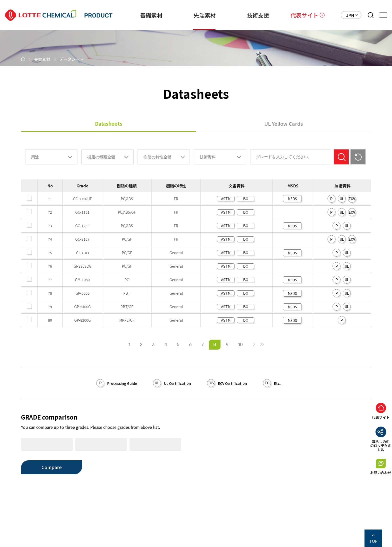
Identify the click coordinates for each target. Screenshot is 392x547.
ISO (245, 199)
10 (240, 345)
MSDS (292, 199)
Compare (52, 467)
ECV (352, 199)
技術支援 (253, 15)
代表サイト (304, 15)
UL (342, 199)
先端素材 (197, 15)
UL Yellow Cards (284, 124)
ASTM (226, 199)
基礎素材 (141, 15)
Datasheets (109, 124)
